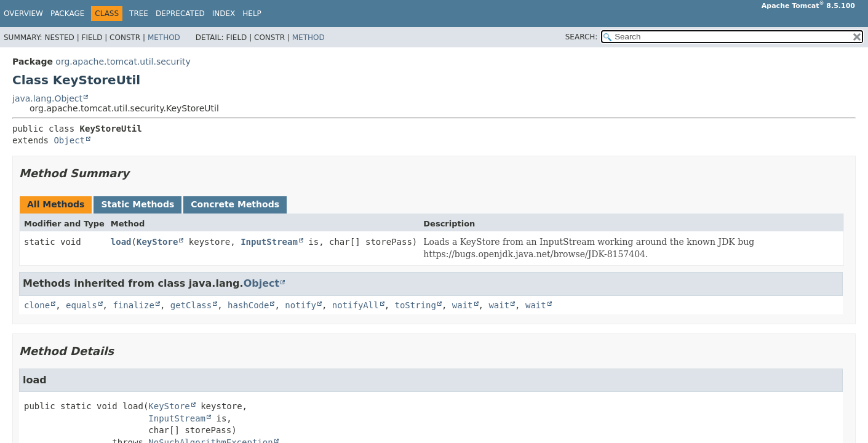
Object (69, 140)
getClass (191, 305)
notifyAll (356, 305)
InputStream (269, 242)
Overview (23, 14)
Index (224, 14)
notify (301, 305)
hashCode (248, 305)
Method (164, 38)
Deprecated (180, 14)
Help (252, 14)
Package (67, 14)
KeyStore (157, 242)
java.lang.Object (47, 98)
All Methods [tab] (56, 204)
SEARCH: (582, 37)
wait (463, 305)
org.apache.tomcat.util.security (123, 62)
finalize (133, 305)
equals (82, 305)
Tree (139, 14)
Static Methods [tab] (137, 204)
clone (37, 305)
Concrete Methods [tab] (235, 204)
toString (416, 305)
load (121, 242)
